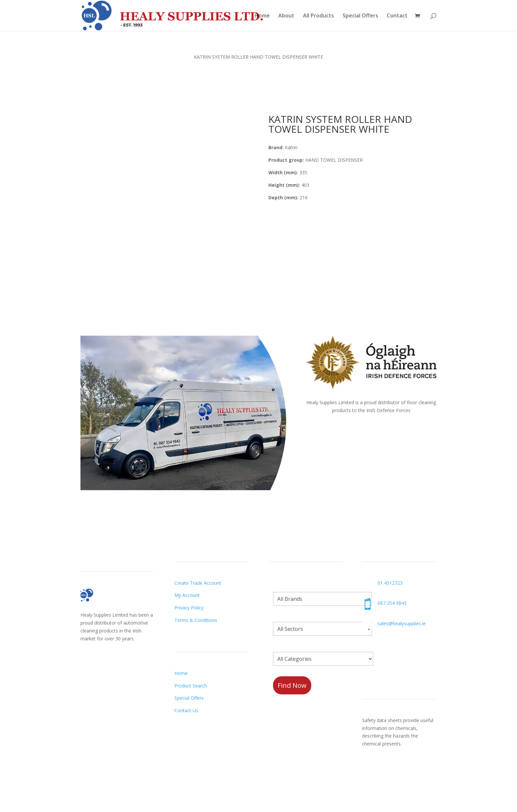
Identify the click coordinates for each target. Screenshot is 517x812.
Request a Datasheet (385, 771)
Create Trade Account (198, 583)
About (286, 16)
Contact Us (186, 710)
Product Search (191, 686)
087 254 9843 (392, 603)
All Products (319, 16)
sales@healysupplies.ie (402, 623)
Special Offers (360, 16)
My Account (187, 595)
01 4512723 (390, 583)
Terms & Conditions (196, 620)
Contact (397, 16)
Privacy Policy (189, 608)
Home (262, 16)
